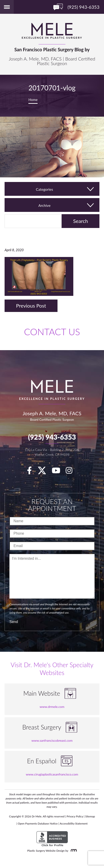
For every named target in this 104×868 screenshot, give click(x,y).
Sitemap (90, 816)
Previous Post (31, 306)
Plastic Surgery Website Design (46, 851)
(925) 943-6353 (52, 437)
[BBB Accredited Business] (52, 839)
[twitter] (44, 472)
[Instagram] (71, 472)
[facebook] (32, 472)
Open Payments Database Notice (38, 823)
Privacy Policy (75, 816)
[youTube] (58, 472)
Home (33, 100)
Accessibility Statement (74, 823)
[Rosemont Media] (73, 851)
